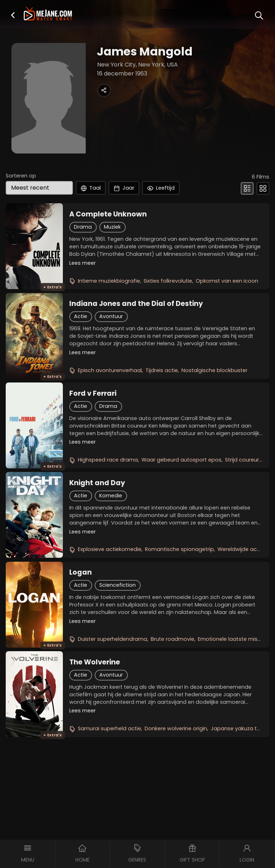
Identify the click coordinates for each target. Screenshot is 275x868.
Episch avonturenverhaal (110, 370)
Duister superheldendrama (112, 639)
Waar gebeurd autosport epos (181, 460)
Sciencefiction (117, 585)
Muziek (112, 227)
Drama (83, 227)
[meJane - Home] (48, 14)
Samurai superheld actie (109, 728)
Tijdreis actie (162, 370)
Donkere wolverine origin (176, 728)
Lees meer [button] (82, 263)
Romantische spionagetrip (179, 549)
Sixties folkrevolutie (168, 281)
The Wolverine (95, 662)
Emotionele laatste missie (231, 639)
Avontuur (111, 316)
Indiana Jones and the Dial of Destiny (136, 304)
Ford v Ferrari (93, 394)
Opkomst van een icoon (227, 281)
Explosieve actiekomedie (110, 549)
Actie (81, 316)
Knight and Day (97, 483)
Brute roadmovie (172, 639)
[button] (13, 15)
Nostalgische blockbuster (214, 370)
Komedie (111, 496)
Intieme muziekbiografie (109, 281)
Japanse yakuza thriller (240, 728)
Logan (81, 572)
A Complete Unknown (108, 214)
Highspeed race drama (108, 460)
